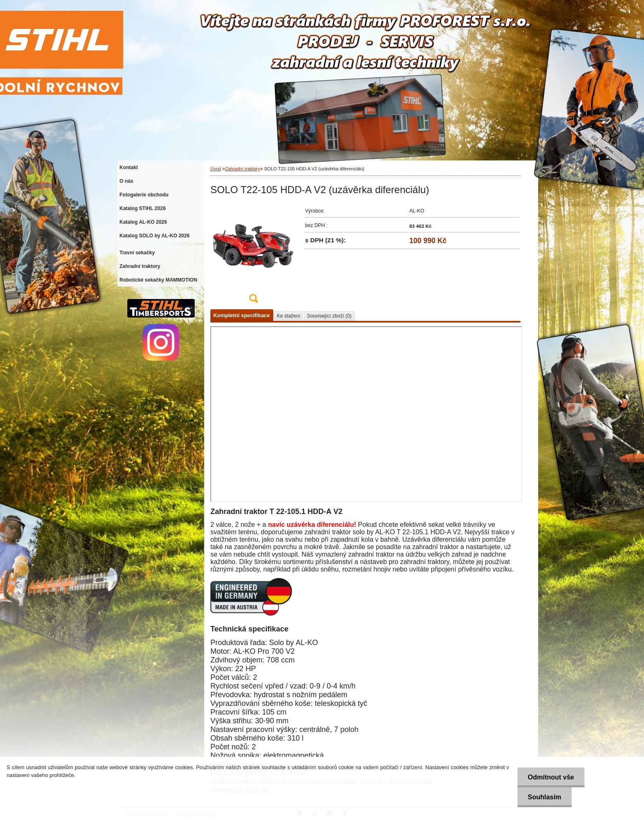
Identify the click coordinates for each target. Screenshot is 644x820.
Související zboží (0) (329, 316)
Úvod (216, 169)
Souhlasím (545, 797)
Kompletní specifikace (242, 315)
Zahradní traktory (243, 169)
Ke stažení (289, 316)
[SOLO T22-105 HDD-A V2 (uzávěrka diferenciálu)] (253, 256)
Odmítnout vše (551, 777)
